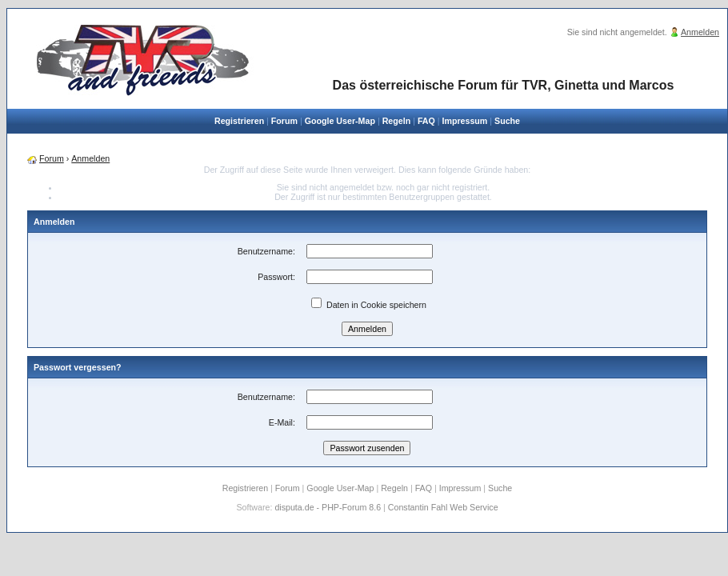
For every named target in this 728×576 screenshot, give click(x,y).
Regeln (397, 121)
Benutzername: (266, 251)
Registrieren (239, 121)
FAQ (426, 121)
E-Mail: (282, 422)
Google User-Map (340, 121)
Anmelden (700, 32)
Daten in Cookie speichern (369, 305)
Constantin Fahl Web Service (443, 507)
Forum (284, 121)
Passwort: (276, 277)
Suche (507, 121)
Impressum (464, 121)
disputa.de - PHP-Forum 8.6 (328, 507)
